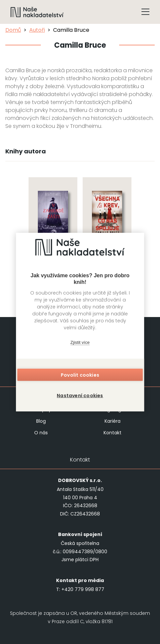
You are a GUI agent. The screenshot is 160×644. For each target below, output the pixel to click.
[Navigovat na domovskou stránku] (37, 12)
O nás (41, 433)
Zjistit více (80, 342)
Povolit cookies (80, 375)
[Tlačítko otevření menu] (145, 12)
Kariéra (113, 421)
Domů (13, 30)
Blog (41, 421)
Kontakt (113, 433)
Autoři (37, 30)
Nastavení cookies (80, 395)
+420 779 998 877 (83, 589)
